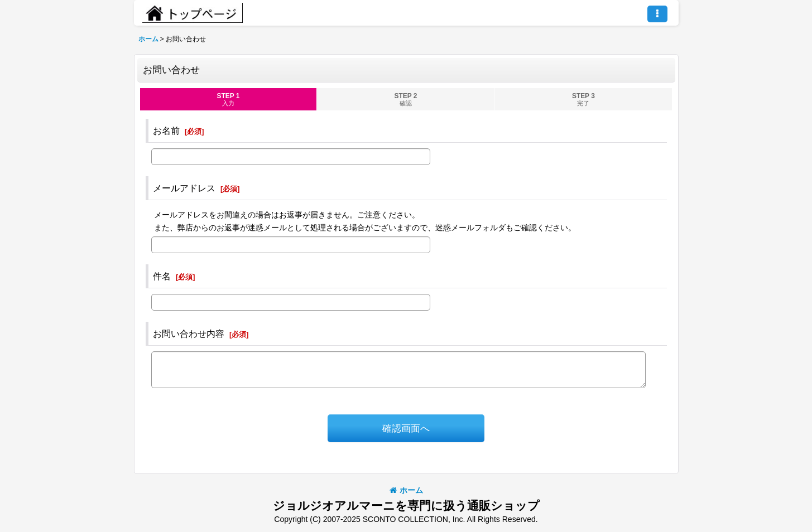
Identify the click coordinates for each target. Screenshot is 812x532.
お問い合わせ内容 (189, 333)
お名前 (166, 130)
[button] (657, 14)
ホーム (406, 490)
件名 (162, 276)
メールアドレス (184, 188)
